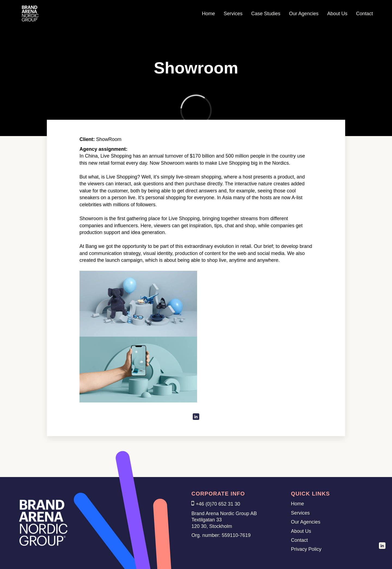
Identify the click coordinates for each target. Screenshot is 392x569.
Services (233, 14)
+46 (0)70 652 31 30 (218, 504)
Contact (365, 14)
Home (209, 14)
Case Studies (266, 14)
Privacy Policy (306, 549)
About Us (337, 14)
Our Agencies (304, 14)
